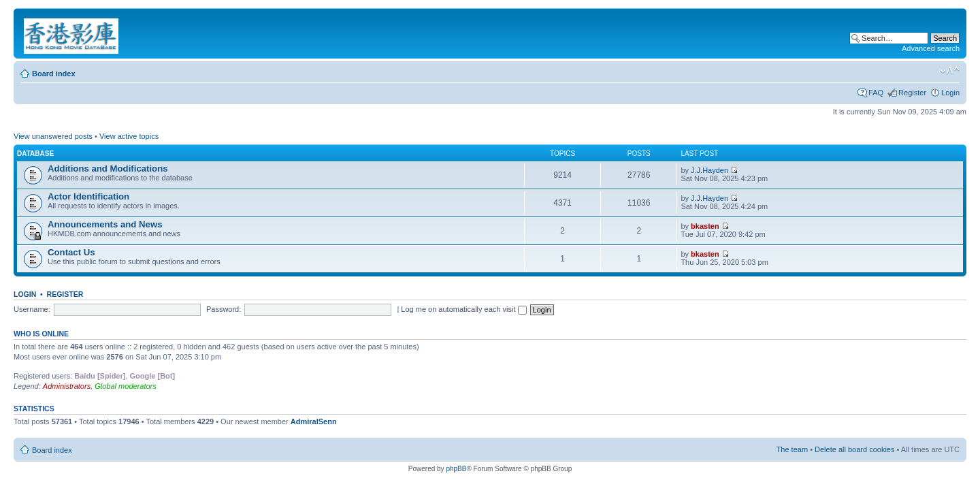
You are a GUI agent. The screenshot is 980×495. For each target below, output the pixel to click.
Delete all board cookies (854, 449)
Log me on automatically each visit (463, 309)
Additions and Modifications (108, 169)
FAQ (876, 93)
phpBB (456, 469)
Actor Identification (88, 196)
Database (35, 154)
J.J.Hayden (709, 170)
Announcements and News (105, 224)
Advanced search (931, 48)
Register (912, 93)
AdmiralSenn (314, 421)
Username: (32, 309)
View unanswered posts (53, 136)
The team (792, 449)
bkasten (705, 226)
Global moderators (126, 386)
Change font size (950, 71)
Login (950, 93)
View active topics (129, 136)
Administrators (67, 386)
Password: (224, 309)
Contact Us (71, 252)
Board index (54, 74)
